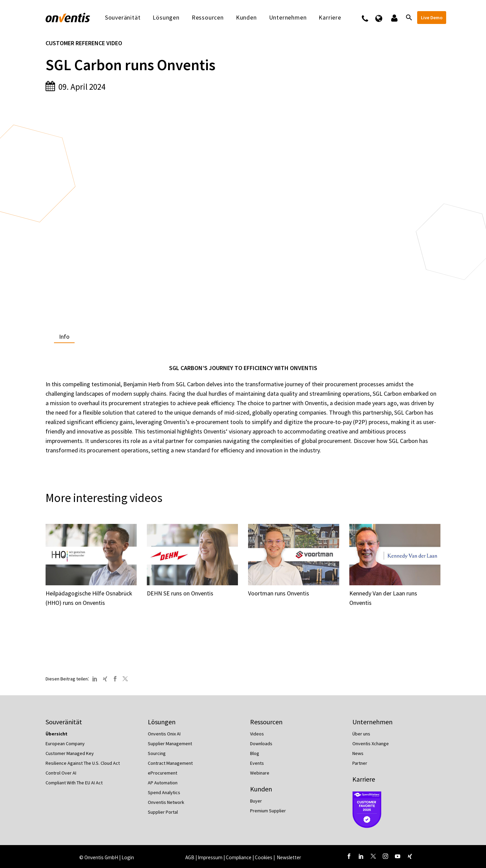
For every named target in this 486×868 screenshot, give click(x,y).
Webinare (260, 773)
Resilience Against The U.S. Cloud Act (83, 763)
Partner (360, 763)
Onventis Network (166, 802)
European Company (65, 744)
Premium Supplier (268, 811)
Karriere (330, 18)
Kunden (246, 18)
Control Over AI (61, 773)
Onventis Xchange (371, 744)
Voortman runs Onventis (279, 593)
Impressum (211, 857)
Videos (257, 734)
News (358, 753)
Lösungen (166, 18)
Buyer (256, 801)
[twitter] (373, 856)
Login (128, 857)
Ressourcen (208, 18)
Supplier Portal (163, 812)
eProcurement (163, 773)
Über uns (361, 734)
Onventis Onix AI (164, 734)
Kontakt (369, 18)
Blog (255, 753)
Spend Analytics (164, 792)
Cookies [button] (264, 857)
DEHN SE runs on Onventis (180, 593)
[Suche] (408, 18)
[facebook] (349, 856)
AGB (190, 857)
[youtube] (398, 856)
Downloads (261, 744)
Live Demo (432, 18)
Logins (394, 18)
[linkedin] (361, 856)
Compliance (239, 857)
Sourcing (157, 753)
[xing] (410, 856)
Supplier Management (170, 744)
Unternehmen (288, 18)
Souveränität (123, 18)
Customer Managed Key (70, 753)
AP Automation (163, 783)
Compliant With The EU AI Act (74, 783)
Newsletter (289, 857)
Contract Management (170, 763)
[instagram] (385, 856)
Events (257, 763)
